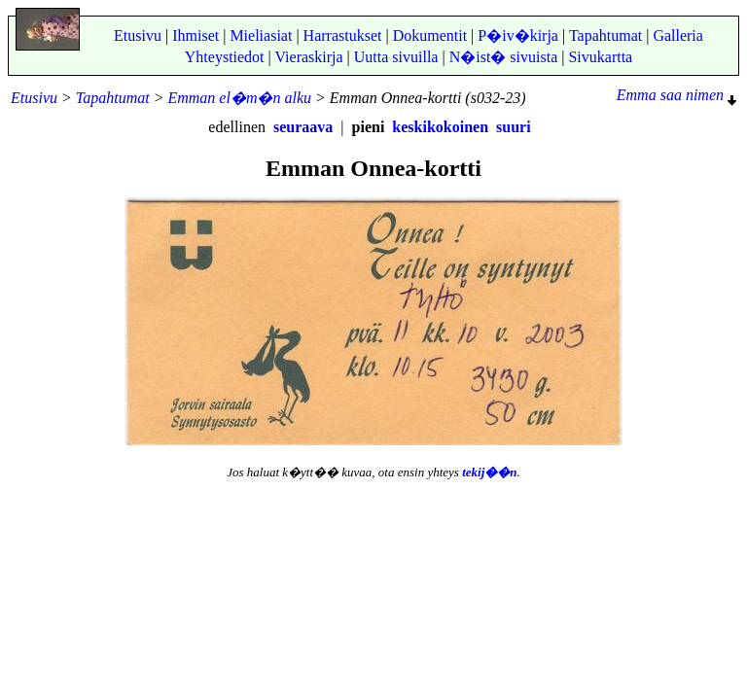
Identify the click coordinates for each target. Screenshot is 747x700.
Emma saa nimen (676, 95)
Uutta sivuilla (396, 57)
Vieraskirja (308, 57)
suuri (514, 127)
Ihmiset (196, 35)
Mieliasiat (261, 35)
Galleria (678, 35)
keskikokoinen (440, 127)
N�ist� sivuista (504, 57)
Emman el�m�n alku (239, 98)
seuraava (303, 127)
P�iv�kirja (518, 35)
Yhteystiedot (225, 57)
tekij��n (489, 472)
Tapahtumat (605, 35)
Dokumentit (430, 35)
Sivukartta (600, 57)
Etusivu (138, 35)
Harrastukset (343, 35)
